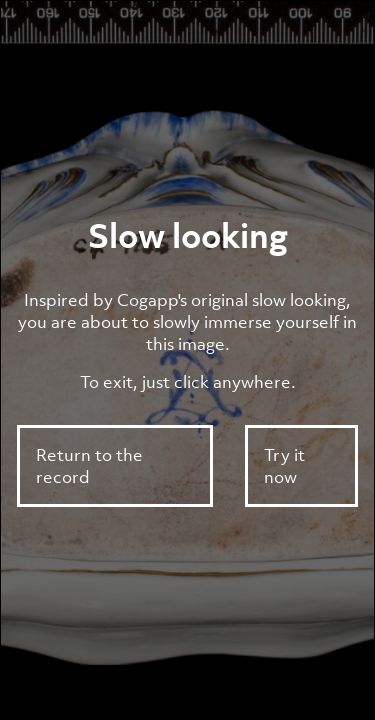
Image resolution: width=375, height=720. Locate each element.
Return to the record (89, 466)
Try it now (284, 466)
